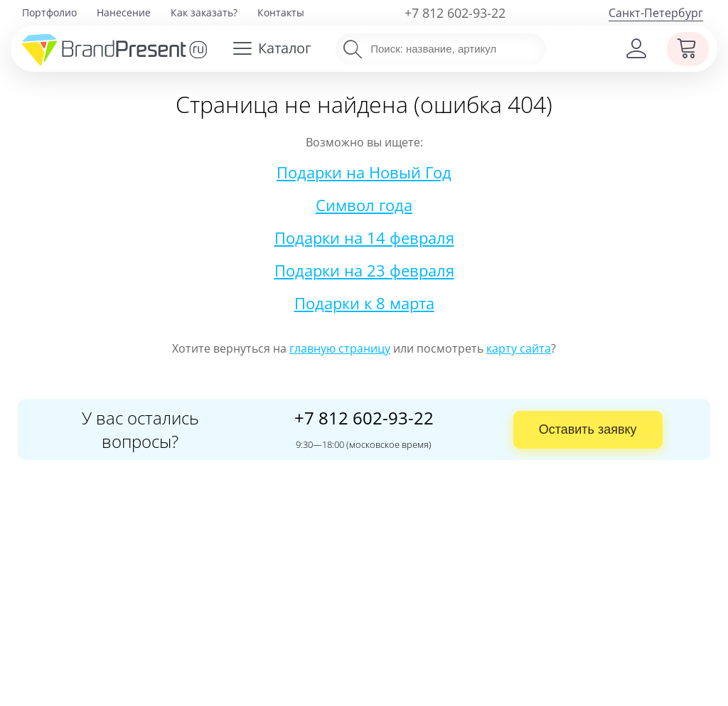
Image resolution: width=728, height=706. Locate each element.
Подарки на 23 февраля (364, 270)
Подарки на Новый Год (364, 172)
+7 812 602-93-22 (455, 13)
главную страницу (340, 348)
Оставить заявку (588, 429)
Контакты (281, 12)
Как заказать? (204, 12)
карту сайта (519, 348)
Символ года (364, 205)
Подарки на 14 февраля (364, 237)
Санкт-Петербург (656, 13)
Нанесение (124, 12)
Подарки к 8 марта (364, 303)
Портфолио (49, 12)
